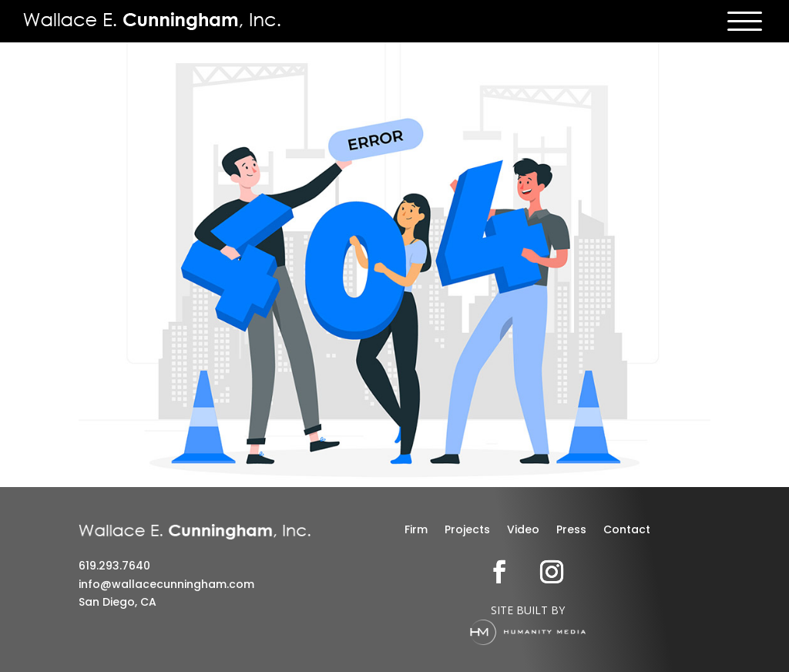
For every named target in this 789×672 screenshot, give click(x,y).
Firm (416, 531)
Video (523, 531)
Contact (627, 531)
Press (571, 531)
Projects (467, 531)
